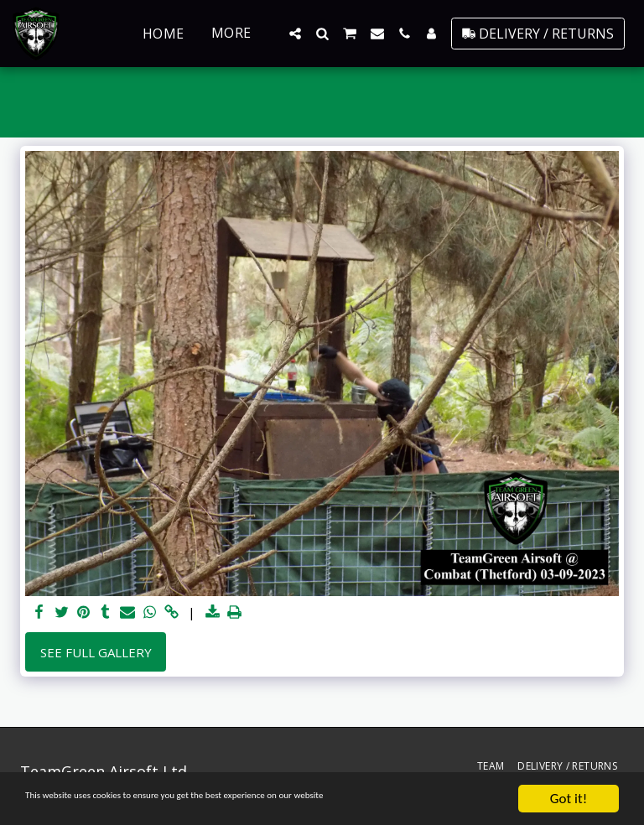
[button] (295, 34)
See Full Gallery (96, 652)
